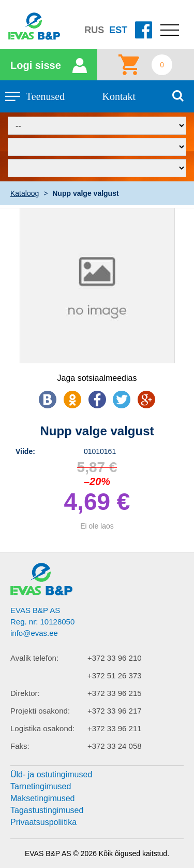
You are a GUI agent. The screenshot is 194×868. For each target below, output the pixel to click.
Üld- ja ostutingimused (51, 774)
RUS (94, 30)
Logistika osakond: (42, 728)
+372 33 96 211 (115, 728)
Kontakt (119, 96)
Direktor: (25, 693)
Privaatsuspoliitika (43, 822)
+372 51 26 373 (115, 675)
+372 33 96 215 (115, 693)
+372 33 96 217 (115, 711)
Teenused (45, 96)
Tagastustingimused (47, 810)
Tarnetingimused (41, 786)
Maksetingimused (43, 798)
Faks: (20, 746)
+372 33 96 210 (115, 658)
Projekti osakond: (40, 711)
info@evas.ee (34, 633)
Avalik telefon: (34, 658)
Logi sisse (36, 65)
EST (118, 30)
